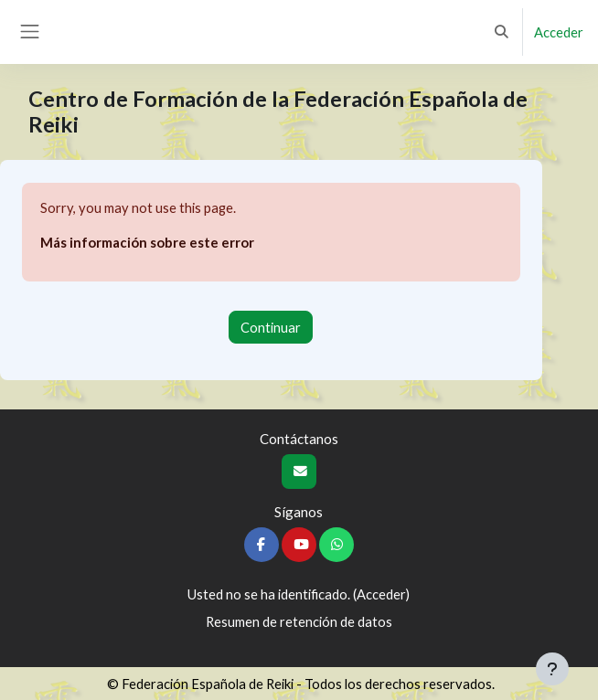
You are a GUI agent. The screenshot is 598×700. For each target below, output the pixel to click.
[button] (502, 32)
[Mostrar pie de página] (552, 669)
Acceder (559, 32)
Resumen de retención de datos (299, 621)
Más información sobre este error (147, 242)
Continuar (271, 327)
